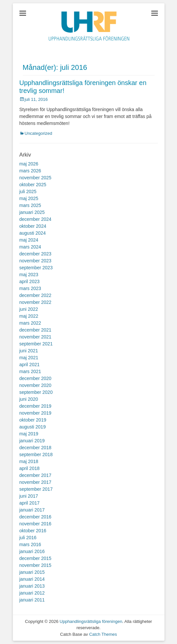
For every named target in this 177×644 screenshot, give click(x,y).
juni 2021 (29, 351)
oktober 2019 (33, 420)
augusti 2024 (33, 233)
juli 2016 (28, 538)
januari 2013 (32, 586)
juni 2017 (29, 496)
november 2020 (35, 385)
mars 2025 (30, 205)
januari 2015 (32, 572)
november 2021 (35, 337)
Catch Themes (103, 634)
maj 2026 (29, 164)
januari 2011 (32, 600)
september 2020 (36, 392)
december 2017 (35, 475)
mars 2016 (30, 544)
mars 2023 (30, 288)
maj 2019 (29, 434)
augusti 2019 (33, 427)
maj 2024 (29, 240)
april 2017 (30, 503)
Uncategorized (39, 133)
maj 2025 (29, 198)
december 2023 (35, 254)
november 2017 (35, 482)
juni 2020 (29, 399)
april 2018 (30, 468)
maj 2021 (29, 358)
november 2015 (35, 565)
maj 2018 (29, 461)
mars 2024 (30, 247)
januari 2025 (32, 212)
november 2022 (35, 302)
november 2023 (35, 261)
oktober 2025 (33, 185)
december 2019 (35, 406)
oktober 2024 (33, 226)
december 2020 (35, 378)
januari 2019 (32, 441)
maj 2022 (29, 316)
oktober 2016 (33, 531)
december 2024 (35, 219)
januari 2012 (32, 593)
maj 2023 (29, 275)
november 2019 (35, 413)
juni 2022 (29, 309)
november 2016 (35, 524)
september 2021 (36, 344)
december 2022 (35, 295)
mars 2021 (30, 371)
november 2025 (35, 178)
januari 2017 (32, 510)
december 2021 (35, 330)
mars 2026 (30, 171)
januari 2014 (32, 579)
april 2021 (30, 365)
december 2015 (35, 558)
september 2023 (36, 268)
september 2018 (36, 454)
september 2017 (36, 489)
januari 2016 (32, 551)
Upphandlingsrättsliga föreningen (91, 621)
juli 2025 (28, 191)
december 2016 (35, 517)
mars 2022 (30, 323)
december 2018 (35, 448)
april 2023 (30, 281)
